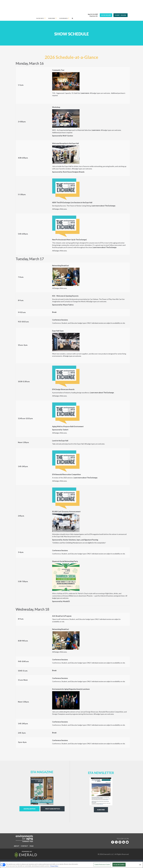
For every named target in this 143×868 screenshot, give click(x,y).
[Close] (140, 865)
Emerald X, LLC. (109, 854)
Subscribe (101, 810)
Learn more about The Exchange (102, 393)
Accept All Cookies (119, 865)
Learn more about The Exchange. (105, 247)
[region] (71, 865)
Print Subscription (53, 809)
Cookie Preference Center (102, 865)
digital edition (30, 809)
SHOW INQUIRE (106, 15)
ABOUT (17, 846)
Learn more (85, 93)
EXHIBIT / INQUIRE (121, 15)
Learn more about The (100, 206)
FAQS (32, 846)
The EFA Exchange (63, 202)
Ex (109, 206)
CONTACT (24, 846)
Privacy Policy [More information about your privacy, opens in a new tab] (54, 866)
